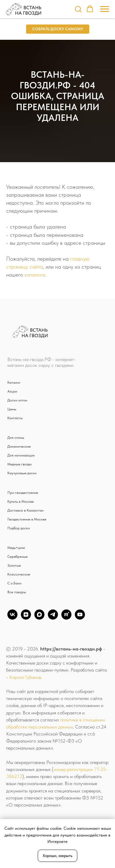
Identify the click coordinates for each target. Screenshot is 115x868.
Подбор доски (19, 528)
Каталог (14, 382)
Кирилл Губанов (25, 677)
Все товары (17, 592)
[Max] (39, 618)
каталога (35, 275)
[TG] (53, 618)
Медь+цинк (16, 548)
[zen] (26, 618)
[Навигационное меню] (105, 9)
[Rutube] (66, 618)
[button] (78, 9)
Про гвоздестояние (23, 493)
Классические (19, 574)
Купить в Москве (21, 501)
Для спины (16, 438)
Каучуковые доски (22, 473)
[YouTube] (80, 618)
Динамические (19, 446)
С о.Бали (14, 583)
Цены (12, 409)
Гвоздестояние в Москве (27, 519)
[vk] (12, 618)
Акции (12, 391)
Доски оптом (17, 400)
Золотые (14, 565)
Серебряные (17, 557)
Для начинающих (21, 455)
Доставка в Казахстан (25, 510)
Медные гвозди (19, 464)
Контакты (15, 418)
